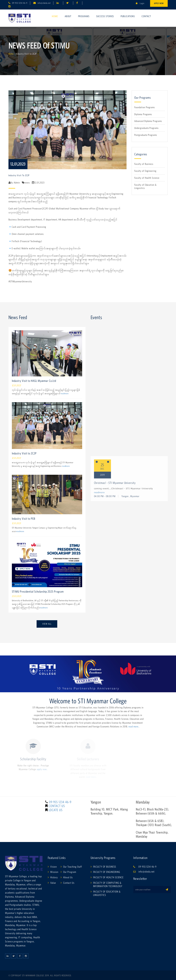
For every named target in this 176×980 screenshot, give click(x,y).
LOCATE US (56, 810)
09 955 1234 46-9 (20, 3)
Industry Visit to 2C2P (24, 453)
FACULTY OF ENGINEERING (107, 872)
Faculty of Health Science (147, 178)
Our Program (70, 872)
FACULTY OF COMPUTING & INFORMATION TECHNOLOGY (108, 884)
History (54, 877)
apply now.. (42, 769)
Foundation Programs (145, 107)
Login (140, 3)
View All (47, 624)
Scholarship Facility (33, 759)
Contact (146, 16)
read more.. (134, 726)
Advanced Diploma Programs (148, 121)
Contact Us (69, 883)
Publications (128, 16)
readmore (65, 393)
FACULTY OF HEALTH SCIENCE (108, 877)
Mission (54, 872)
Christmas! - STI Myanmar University (115, 826)
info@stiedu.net (44, 3)
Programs (84, 16)
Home (55, 16)
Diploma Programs (143, 114)
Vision (54, 867)
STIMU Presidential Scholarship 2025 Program (38, 592)
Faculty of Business (144, 164)
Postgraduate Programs (146, 135)
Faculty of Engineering (145, 171)
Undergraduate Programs (146, 128)
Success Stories (105, 16)
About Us (68, 877)
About (68, 16)
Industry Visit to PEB (24, 519)
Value (53, 883)
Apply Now (159, 3)
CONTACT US (57, 806)
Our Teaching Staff (73, 867)
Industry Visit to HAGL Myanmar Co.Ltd (34, 381)
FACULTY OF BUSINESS (105, 867)
